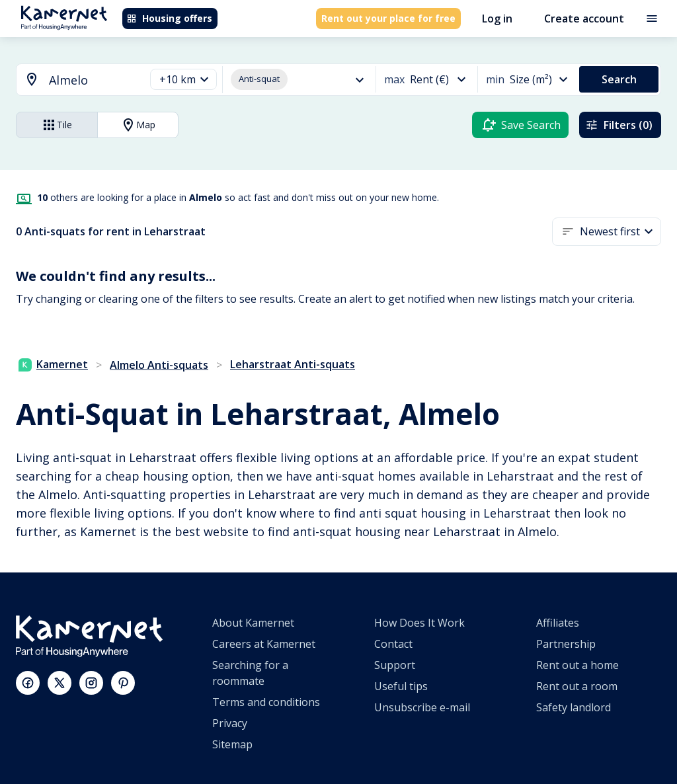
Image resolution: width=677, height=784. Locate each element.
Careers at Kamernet (264, 644)
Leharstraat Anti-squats (293, 364)
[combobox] (73, 80)
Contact (393, 644)
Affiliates (558, 623)
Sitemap (232, 744)
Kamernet (53, 364)
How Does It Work (419, 623)
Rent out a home (577, 665)
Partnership (566, 644)
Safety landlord (574, 707)
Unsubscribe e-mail (422, 707)
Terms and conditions (266, 702)
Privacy (230, 723)
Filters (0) (619, 125)
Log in (497, 19)
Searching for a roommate (250, 673)
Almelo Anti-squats (159, 365)
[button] (183, 80)
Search (619, 79)
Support (395, 665)
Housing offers (169, 18)
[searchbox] (92, 80)
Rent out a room (577, 686)
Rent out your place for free (388, 18)
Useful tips (401, 686)
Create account (584, 19)
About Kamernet (253, 623)
